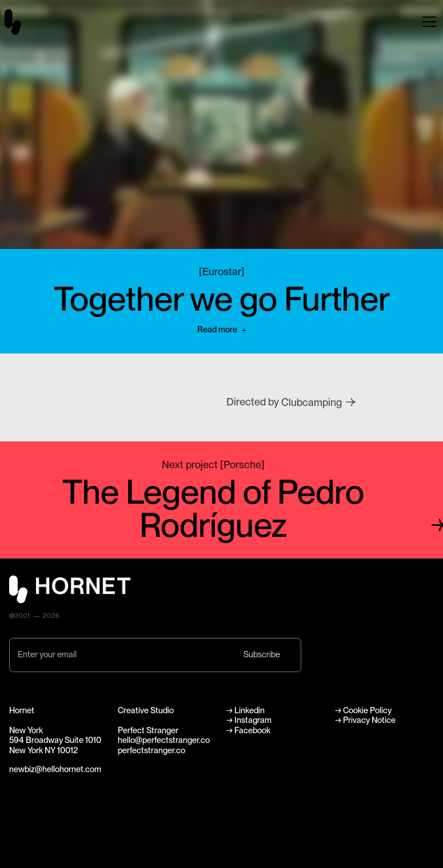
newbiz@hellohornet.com (55, 769)
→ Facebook (248, 730)
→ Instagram (249, 720)
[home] (20, 22)
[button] (429, 22)
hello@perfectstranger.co (164, 740)
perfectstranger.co (151, 750)
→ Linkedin (246, 710)
